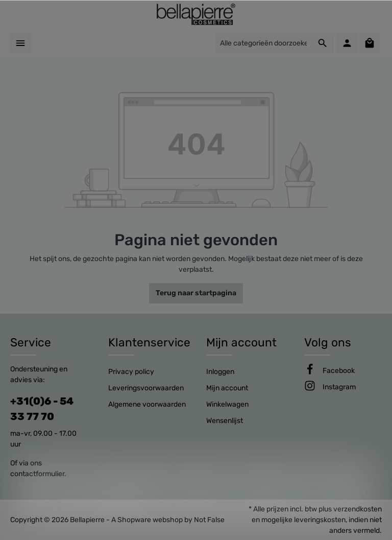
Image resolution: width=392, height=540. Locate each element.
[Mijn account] (347, 43)
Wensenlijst (225, 421)
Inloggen (220, 372)
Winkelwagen (227, 404)
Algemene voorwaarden (147, 404)
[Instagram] (339, 387)
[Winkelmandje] (370, 43)
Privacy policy (131, 372)
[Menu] (20, 43)
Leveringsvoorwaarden (146, 388)
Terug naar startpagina (196, 293)
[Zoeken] (323, 43)
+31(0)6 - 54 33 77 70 (42, 409)
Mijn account (241, 343)
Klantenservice (149, 343)
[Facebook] (339, 371)
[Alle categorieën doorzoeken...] (263, 43)
